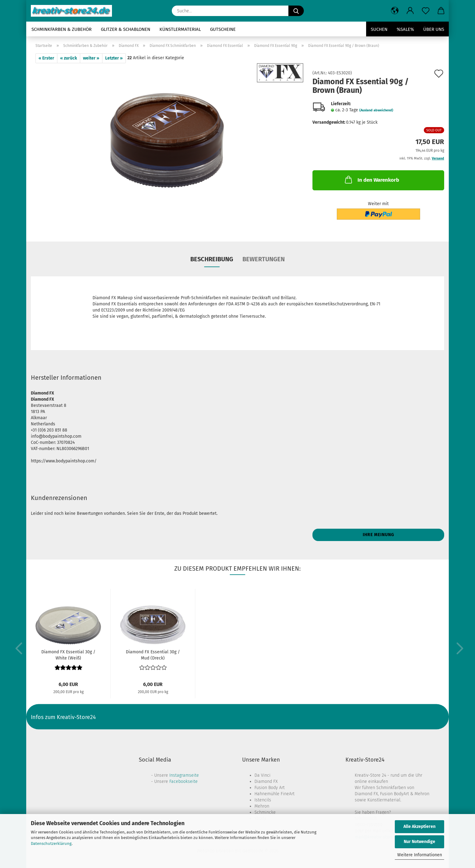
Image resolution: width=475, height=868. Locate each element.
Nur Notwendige (419, 842)
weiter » (91, 58)
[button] (395, 11)
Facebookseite (184, 781)
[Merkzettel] (426, 11)
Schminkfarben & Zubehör (62, 29)
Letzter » (114, 58)
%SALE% (405, 29)
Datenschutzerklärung (51, 843)
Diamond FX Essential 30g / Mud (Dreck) (153, 655)
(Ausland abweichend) (376, 110)
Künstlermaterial (180, 29)
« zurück (69, 58)
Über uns (434, 29)
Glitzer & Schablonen (126, 29)
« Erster (46, 58)
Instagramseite (184, 775)
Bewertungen (264, 259)
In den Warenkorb (371, 180)
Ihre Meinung (378, 535)
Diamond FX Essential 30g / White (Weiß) (68, 655)
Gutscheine (223, 29)
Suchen (379, 29)
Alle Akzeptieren (419, 827)
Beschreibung (212, 259)
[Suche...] (296, 11)
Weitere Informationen (420, 855)
